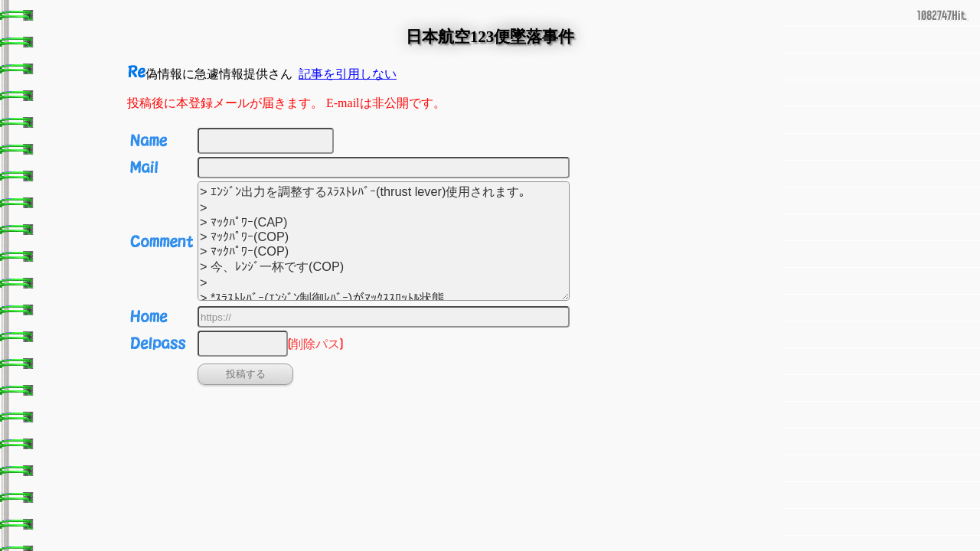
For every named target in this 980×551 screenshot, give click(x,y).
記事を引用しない (348, 74)
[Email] (384, 168)
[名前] (266, 141)
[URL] (384, 317)
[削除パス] (243, 344)
